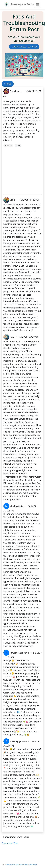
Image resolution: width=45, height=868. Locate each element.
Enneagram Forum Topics (16, 837)
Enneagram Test (10, 843)
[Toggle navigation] (38, 5)
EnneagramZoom (10, 864)
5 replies (8, 146)
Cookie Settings (33, 864)
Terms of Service (24, 864)
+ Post (8, 84)
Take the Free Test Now (24, 47)
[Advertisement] (22, 170)
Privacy (17, 864)
